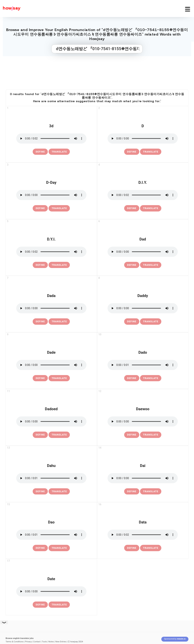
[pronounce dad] (143, 252)
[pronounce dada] (51, 308)
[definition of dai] (132, 491)
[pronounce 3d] (51, 138)
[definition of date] (40, 605)
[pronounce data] (143, 535)
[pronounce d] (143, 138)
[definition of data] (132, 548)
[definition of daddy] (132, 322)
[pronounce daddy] (143, 308)
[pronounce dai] (143, 478)
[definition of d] (132, 152)
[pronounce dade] (51, 365)
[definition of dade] (40, 378)
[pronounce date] (51, 591)
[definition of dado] (132, 378)
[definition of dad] (132, 265)
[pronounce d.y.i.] (51, 252)
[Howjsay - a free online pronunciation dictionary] (10, 9)
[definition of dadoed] (40, 435)
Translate (59, 152)
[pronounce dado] (143, 365)
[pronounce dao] (51, 535)
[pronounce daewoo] (143, 421)
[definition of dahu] (40, 491)
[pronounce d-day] (51, 195)
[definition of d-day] (40, 208)
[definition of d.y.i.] (40, 265)
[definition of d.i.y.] (132, 208)
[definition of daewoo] (132, 435)
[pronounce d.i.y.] (143, 195)
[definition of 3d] (40, 152)
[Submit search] (138, 49)
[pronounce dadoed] (51, 421)
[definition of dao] (40, 548)
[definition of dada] (40, 322)
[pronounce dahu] (51, 478)
